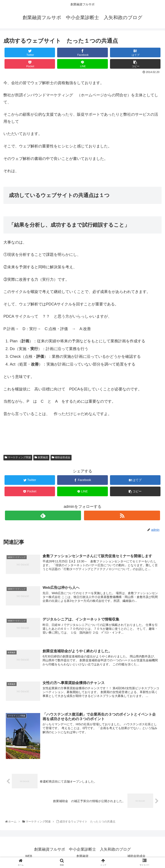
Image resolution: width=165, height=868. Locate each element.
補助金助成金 (61, 457)
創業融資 (41, 457)
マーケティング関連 (18, 457)
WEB (29, 856)
